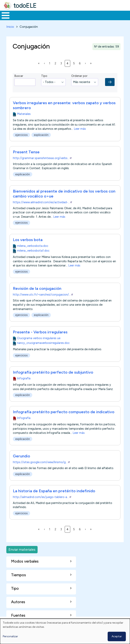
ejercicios (21, 135)
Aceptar (117, 636)
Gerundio (21, 456)
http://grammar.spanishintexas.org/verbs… (42, 158)
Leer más (80, 129)
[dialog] (65, 631)
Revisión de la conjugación (37, 288)
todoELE (25, 6)
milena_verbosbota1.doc (33, 251)
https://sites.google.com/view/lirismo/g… (42, 462)
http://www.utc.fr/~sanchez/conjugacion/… (43, 295)
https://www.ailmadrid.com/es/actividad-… (43, 202)
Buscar (19, 76)
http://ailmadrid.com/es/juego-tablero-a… (42, 497)
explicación (41, 135)
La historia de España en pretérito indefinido (54, 491)
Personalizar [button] (10, 636)
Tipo (44, 76)
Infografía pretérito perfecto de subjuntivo (53, 372)
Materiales (24, 114)
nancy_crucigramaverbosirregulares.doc (43, 343)
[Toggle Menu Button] (6, 15)
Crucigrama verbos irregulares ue (39, 338)
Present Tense (26, 152)
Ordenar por (79, 76)
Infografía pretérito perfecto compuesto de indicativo (64, 412)
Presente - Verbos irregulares (40, 332)
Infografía (24, 378)
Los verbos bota (28, 240)
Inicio (10, 27)
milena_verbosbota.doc (33, 246)
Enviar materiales (22, 549)
